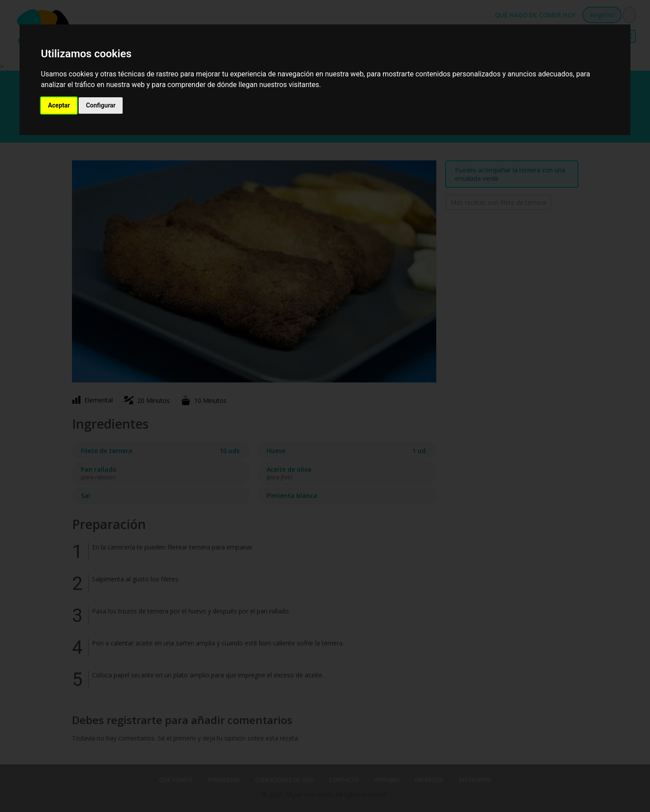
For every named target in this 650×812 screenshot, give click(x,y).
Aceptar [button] (59, 105)
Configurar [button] (101, 105)
